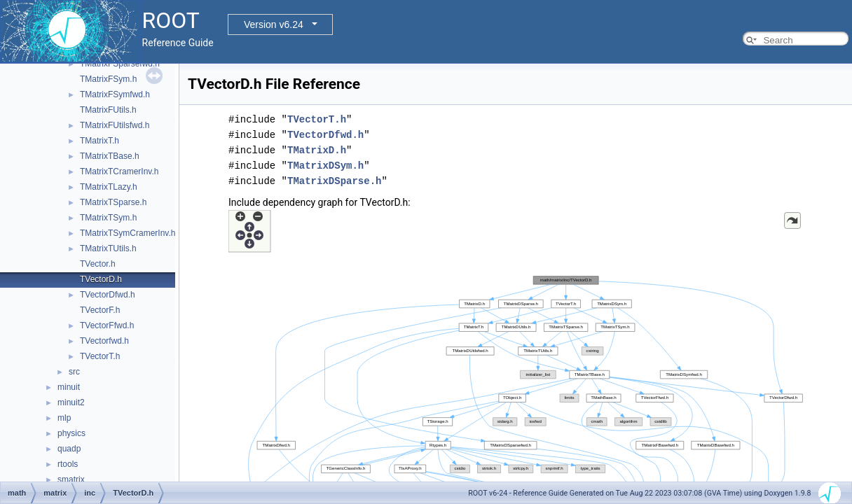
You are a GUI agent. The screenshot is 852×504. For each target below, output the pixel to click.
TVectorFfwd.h (107, 325)
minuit (69, 387)
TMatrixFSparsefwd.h (120, 64)
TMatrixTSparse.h (113, 202)
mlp (64, 418)
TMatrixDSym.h (325, 166)
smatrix (71, 479)
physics (71, 433)
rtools (68, 464)
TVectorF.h (100, 310)
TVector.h (98, 264)
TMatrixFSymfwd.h (115, 94)
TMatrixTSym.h (108, 218)
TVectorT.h (100, 356)
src (74, 372)
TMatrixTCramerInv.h (119, 171)
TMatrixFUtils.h (108, 110)
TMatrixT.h (99, 141)
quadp (69, 449)
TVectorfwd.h (104, 341)
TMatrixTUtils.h (108, 248)
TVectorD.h (101, 279)
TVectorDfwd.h (108, 295)
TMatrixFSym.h (108, 79)
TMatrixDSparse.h (334, 181)
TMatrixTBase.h (110, 156)
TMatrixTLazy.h (109, 187)
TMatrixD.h (317, 150)
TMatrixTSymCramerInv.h (128, 233)
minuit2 (71, 402)
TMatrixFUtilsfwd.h (115, 125)
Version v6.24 (274, 24)
